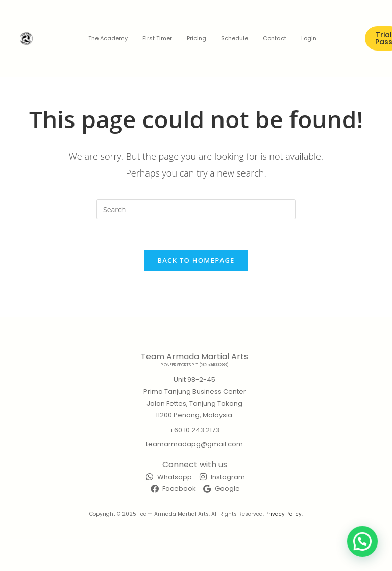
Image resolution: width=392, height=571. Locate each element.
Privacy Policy (284, 514)
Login (309, 38)
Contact (275, 38)
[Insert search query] (196, 209)
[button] (366, 550)
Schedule (235, 38)
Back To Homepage (196, 260)
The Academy (108, 38)
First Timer (157, 38)
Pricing (197, 38)
